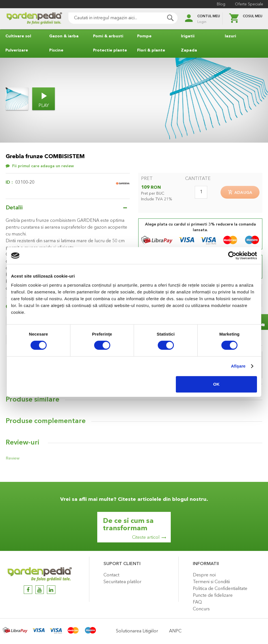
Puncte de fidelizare (213, 596)
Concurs (201, 609)
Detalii (14, 208)
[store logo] (28, 19)
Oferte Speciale (248, 4)
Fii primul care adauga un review (43, 166)
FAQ (197, 602)
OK (216, 384)
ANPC (175, 631)
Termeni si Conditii (211, 582)
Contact (111, 575)
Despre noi (204, 575)
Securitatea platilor (122, 582)
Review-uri (22, 444)
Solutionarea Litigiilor (137, 631)
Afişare (238, 366)
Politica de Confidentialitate (220, 589)
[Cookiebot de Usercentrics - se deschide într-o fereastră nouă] (232, 256)
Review (12, 459)
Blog (220, 4)
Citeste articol (146, 538)
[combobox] (117, 18)
